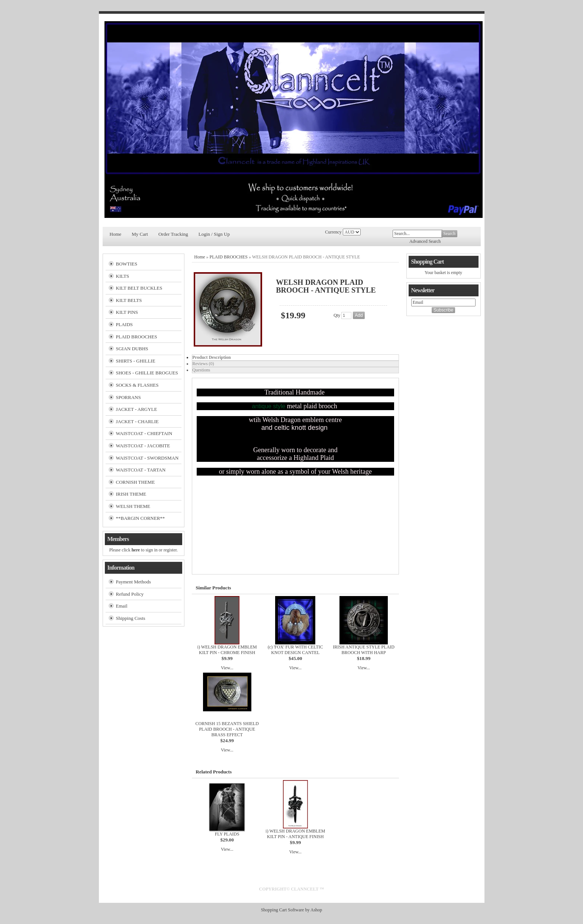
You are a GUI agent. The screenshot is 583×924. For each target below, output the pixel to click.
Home (116, 234)
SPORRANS (128, 397)
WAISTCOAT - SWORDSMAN (147, 458)
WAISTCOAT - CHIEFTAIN (144, 433)
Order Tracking (173, 234)
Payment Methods (133, 582)
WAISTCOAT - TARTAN (141, 470)
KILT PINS (127, 312)
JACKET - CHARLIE (137, 421)
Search (449, 234)
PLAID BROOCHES (137, 337)
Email (122, 606)
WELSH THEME (133, 506)
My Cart (140, 234)
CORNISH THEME (136, 482)
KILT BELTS (129, 300)
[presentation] (295, 358)
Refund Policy (130, 594)
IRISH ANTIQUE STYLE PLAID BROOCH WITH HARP (364, 650)
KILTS (123, 276)
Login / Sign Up (214, 234)
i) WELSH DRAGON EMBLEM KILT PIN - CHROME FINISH (227, 650)
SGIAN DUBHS (132, 349)
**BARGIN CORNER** (141, 518)
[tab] (295, 358)
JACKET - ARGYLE (137, 409)
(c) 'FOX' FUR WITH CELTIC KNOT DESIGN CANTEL (295, 650)
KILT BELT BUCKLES (139, 288)
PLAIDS (125, 324)
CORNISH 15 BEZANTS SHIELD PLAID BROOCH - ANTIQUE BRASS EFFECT (227, 729)
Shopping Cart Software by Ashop (292, 910)
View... (227, 668)
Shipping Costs (131, 618)
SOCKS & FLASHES (137, 385)
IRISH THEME (131, 494)
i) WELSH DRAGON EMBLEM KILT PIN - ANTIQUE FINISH (295, 834)
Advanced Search (425, 241)
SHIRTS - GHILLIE (136, 361)
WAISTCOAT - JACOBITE (143, 446)
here (136, 550)
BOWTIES (127, 264)
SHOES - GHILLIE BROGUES (147, 373)
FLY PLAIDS (227, 834)
